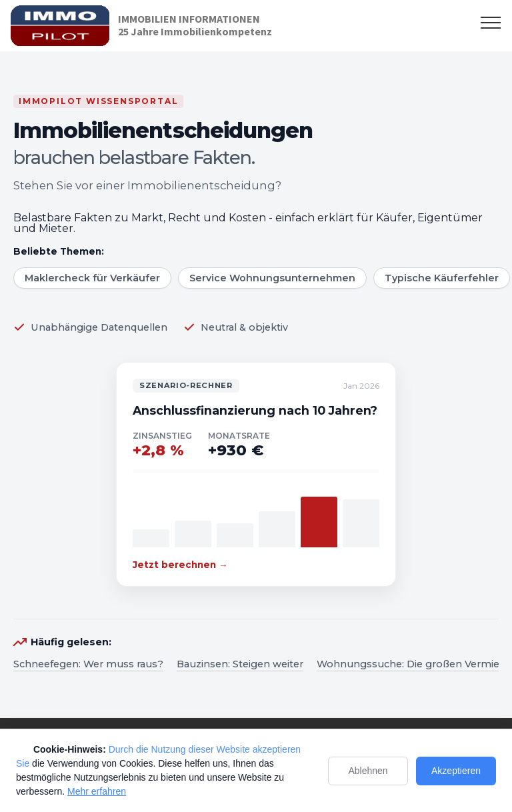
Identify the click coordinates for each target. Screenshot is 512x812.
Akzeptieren (456, 771)
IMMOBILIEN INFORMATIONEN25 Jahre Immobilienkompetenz (195, 25)
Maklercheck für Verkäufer (92, 278)
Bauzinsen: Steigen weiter (240, 664)
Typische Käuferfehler (442, 278)
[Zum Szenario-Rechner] (256, 474)
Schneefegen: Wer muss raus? (88, 664)
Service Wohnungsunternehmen (272, 278)
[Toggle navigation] (491, 22)
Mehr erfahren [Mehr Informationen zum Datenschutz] (97, 791)
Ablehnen (368, 771)
